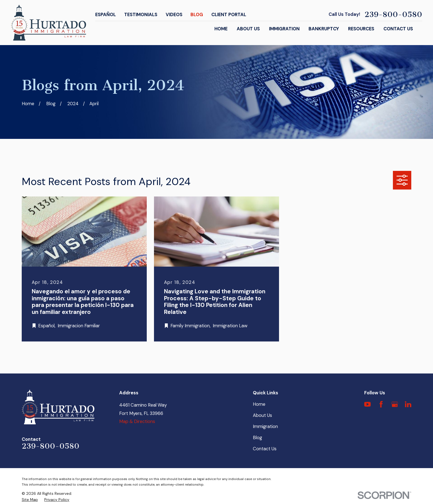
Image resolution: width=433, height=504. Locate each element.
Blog (197, 15)
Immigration (265, 426)
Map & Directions (137, 421)
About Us (262, 415)
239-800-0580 (393, 15)
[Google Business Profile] (395, 404)
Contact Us (265, 449)
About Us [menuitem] (248, 29)
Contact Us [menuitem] (398, 29)
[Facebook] (381, 404)
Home (259, 404)
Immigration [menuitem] (284, 29)
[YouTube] (367, 404)
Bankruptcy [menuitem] (324, 29)
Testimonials (141, 15)
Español (106, 15)
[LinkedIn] (408, 404)
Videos (174, 15)
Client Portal (229, 15)
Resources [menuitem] (361, 29)
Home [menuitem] (221, 29)
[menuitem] (30, 500)
